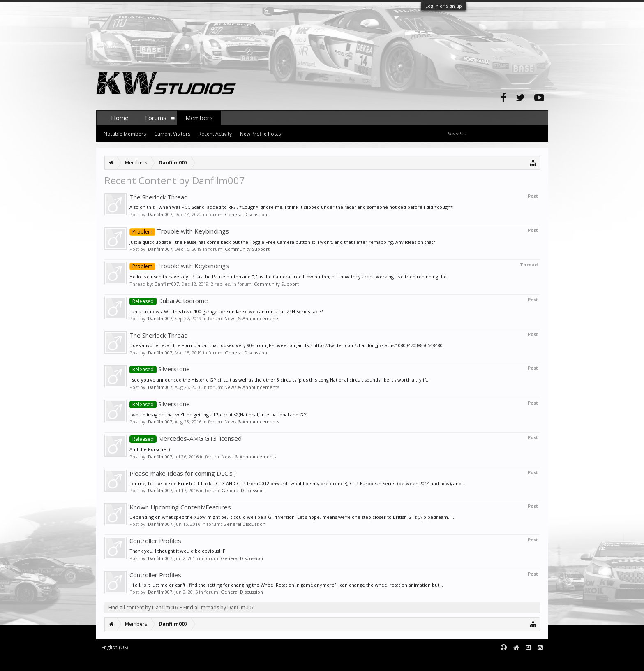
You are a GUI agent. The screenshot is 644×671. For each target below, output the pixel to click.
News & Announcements (252, 318)
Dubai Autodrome (169, 301)
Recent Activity (215, 134)
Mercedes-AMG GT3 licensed (186, 438)
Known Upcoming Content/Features (180, 507)
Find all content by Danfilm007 (144, 607)
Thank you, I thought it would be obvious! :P (178, 551)
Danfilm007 (160, 214)
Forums (156, 118)
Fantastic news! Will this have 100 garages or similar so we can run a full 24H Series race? (226, 311)
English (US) (115, 647)
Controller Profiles (155, 541)
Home (120, 118)
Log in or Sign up (444, 6)
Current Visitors (172, 134)
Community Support (247, 249)
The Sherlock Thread (159, 197)
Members (199, 118)
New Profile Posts (260, 134)
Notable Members (125, 134)
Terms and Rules (528, 661)
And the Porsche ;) (150, 449)
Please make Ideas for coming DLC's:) (183, 473)
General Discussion (246, 214)
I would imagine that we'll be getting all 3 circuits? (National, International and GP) (218, 415)
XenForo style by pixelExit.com (258, 661)
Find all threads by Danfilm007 (219, 607)
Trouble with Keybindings (179, 231)
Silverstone (160, 369)
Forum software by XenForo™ (158, 661)
